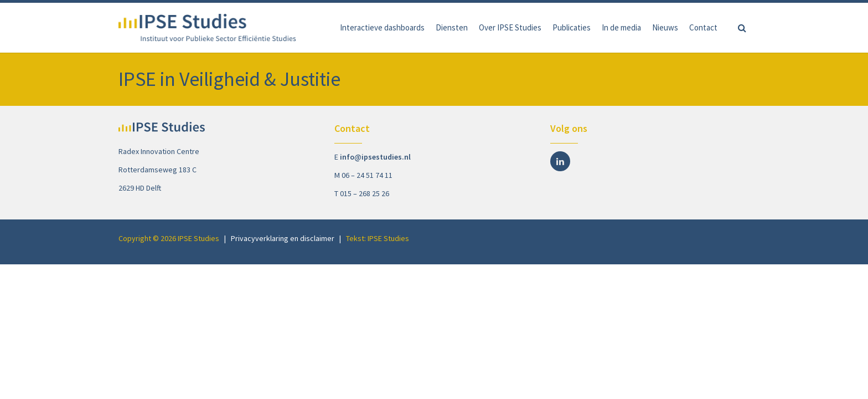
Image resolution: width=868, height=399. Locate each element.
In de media (621, 27)
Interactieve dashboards (382, 27)
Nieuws (665, 27)
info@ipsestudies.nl (375, 157)
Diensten (452, 27)
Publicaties (572, 27)
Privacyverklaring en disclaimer (283, 238)
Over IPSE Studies (510, 27)
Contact (703, 27)
